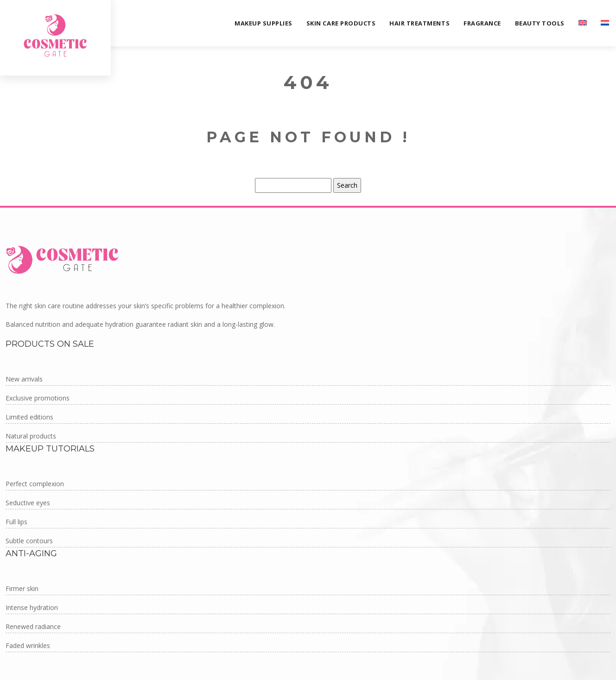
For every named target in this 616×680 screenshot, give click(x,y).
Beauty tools (540, 23)
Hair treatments (419, 23)
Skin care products (341, 23)
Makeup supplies (264, 23)
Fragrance (482, 23)
